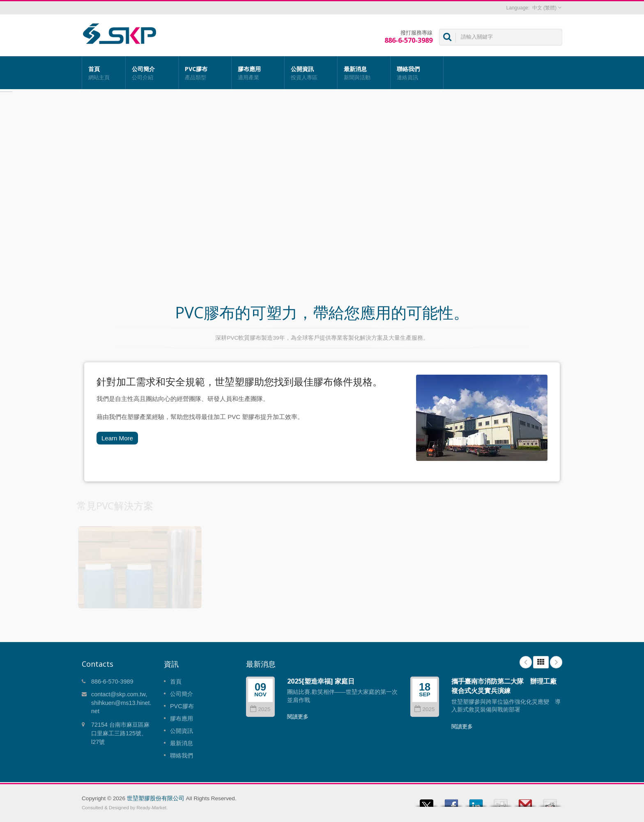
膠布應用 (258, 73)
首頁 (104, 73)
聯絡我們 (417, 73)
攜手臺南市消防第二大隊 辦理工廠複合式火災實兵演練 (504, 686)
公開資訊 (311, 73)
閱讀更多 (298, 717)
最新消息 (364, 73)
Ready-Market (152, 808)
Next (556, 662)
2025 (260, 709)
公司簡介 (152, 73)
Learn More (117, 438)
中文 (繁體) (544, 8)
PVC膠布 (205, 73)
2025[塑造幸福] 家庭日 (321, 681)
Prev (526, 662)
